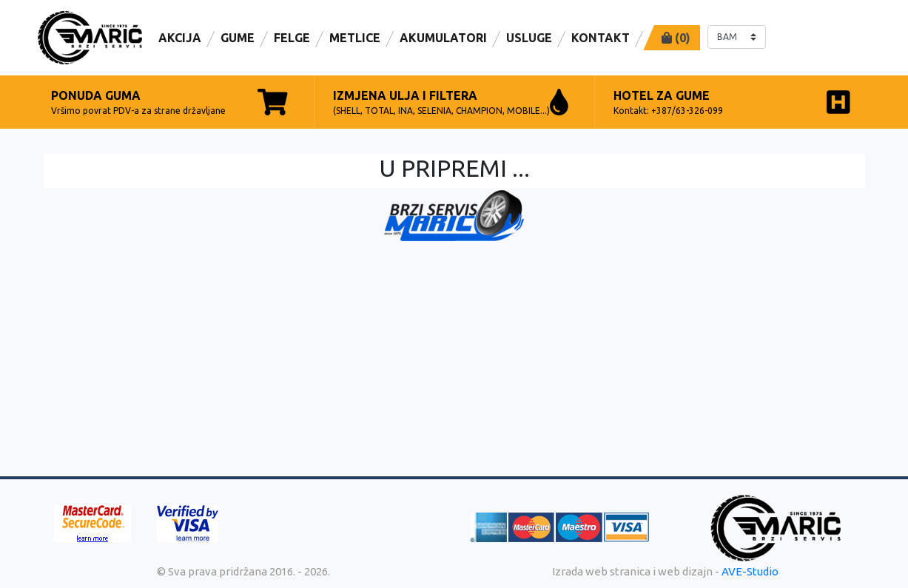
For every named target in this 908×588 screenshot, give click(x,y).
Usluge (529, 38)
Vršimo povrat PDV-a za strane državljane (169, 102)
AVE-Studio (750, 571)
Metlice (355, 38)
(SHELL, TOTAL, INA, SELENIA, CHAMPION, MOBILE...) (451, 102)
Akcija (180, 38)
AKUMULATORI (443, 38)
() (676, 38)
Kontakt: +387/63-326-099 (732, 102)
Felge (292, 38)
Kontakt (601, 38)
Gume (238, 38)
